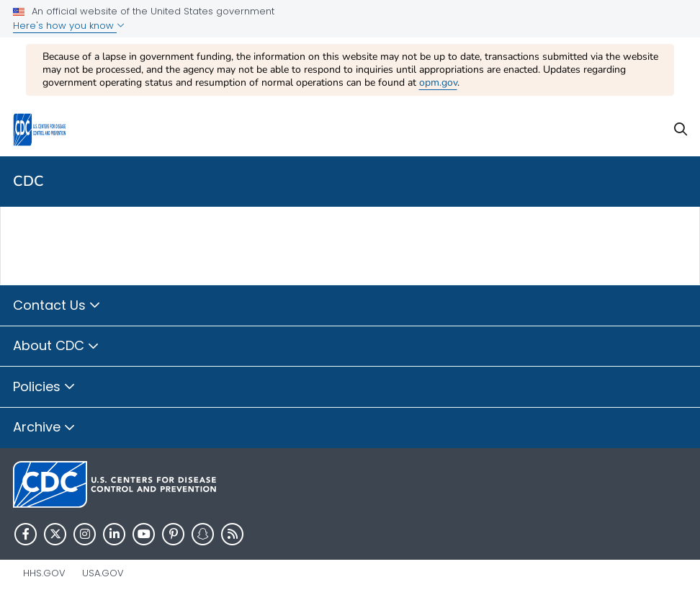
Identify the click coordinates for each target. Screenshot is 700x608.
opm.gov (438, 82)
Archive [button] (44, 428)
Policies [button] (44, 388)
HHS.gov (44, 573)
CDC (28, 181)
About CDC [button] (56, 347)
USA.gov (103, 573)
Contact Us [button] (57, 306)
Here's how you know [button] (69, 26)
